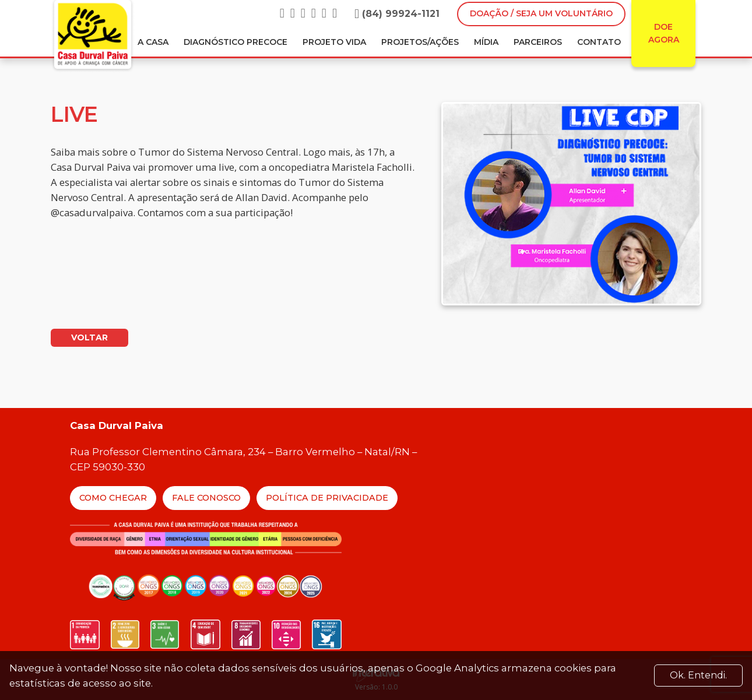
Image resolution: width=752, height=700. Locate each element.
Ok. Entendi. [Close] (698, 675)
